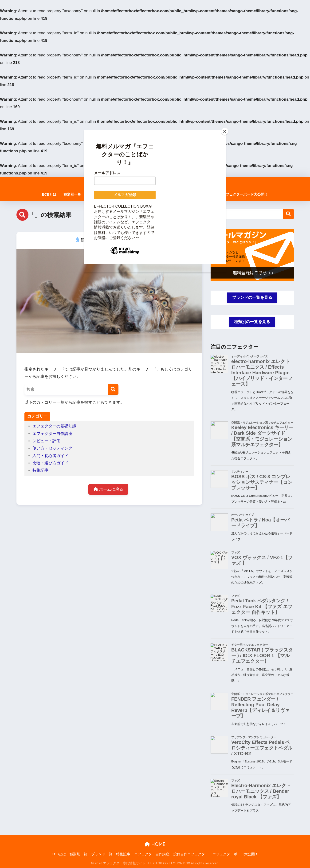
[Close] (225, 131)
